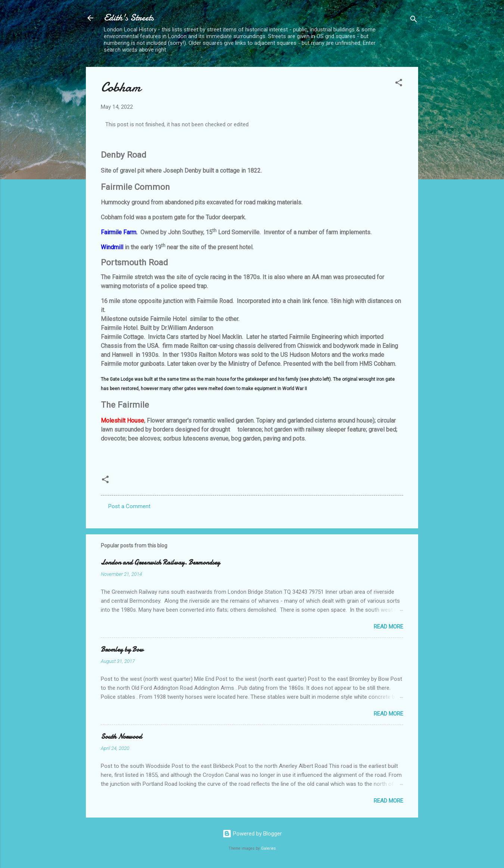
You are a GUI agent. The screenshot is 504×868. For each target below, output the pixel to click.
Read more (388, 627)
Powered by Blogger (252, 834)
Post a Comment (129, 506)
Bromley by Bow (122, 650)
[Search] (414, 20)
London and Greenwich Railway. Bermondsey (160, 563)
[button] (399, 84)
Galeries (268, 848)
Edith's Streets (129, 18)
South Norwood (121, 737)
